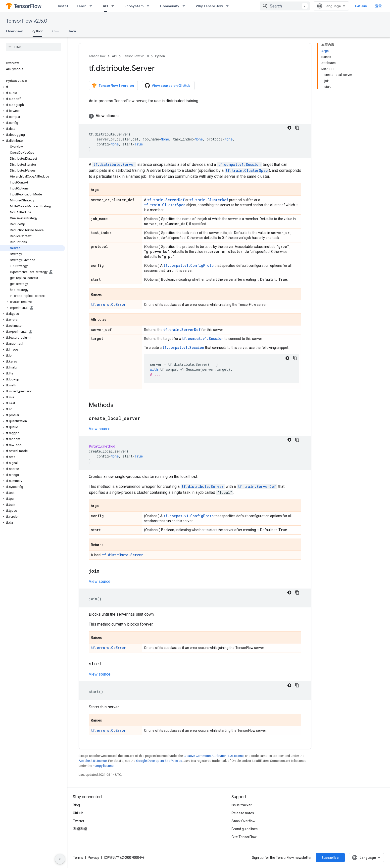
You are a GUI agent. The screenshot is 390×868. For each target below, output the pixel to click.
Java (72, 31)
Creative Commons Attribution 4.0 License (214, 756)
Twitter (79, 821)
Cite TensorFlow (244, 837)
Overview (14, 31)
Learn (82, 6)
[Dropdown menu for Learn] (92, 6)
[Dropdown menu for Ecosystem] (149, 6)
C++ (56, 31)
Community (170, 6)
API (114, 56)
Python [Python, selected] (37, 31)
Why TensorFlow (209, 6)
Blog (76, 805)
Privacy (94, 858)
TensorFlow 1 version (113, 86)
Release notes (243, 813)
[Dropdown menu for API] (114, 6)
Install (63, 6)
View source (100, 429)
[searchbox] (33, 47)
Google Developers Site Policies (159, 761)
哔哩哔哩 (80, 829)
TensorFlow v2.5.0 (27, 21)
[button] (32, 87)
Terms (78, 858)
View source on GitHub (168, 86)
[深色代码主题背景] (289, 128)
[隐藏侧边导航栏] (60, 859)
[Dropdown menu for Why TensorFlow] (229, 6)
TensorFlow (97, 56)
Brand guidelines (245, 829)
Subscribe (330, 858)
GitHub (361, 6)
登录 (379, 6)
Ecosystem (134, 6)
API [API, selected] (105, 6)
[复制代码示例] (297, 128)
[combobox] (285, 6)
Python (160, 56)
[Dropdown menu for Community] (185, 6)
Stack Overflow (244, 821)
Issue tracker (242, 805)
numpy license (103, 766)
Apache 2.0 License (93, 761)
